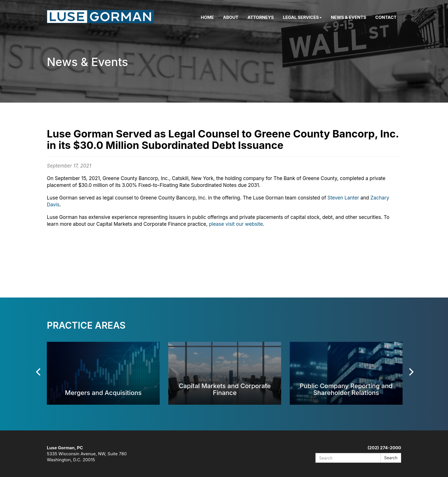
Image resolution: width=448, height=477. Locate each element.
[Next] (411, 372)
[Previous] (39, 372)
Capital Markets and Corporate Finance (225, 389)
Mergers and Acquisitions (103, 393)
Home (207, 17)
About (231, 17)
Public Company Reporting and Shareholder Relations (346, 389)
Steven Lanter (343, 198)
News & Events (349, 17)
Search (391, 458)
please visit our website (236, 224)
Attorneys (261, 17)
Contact (386, 17)
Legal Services (302, 17)
